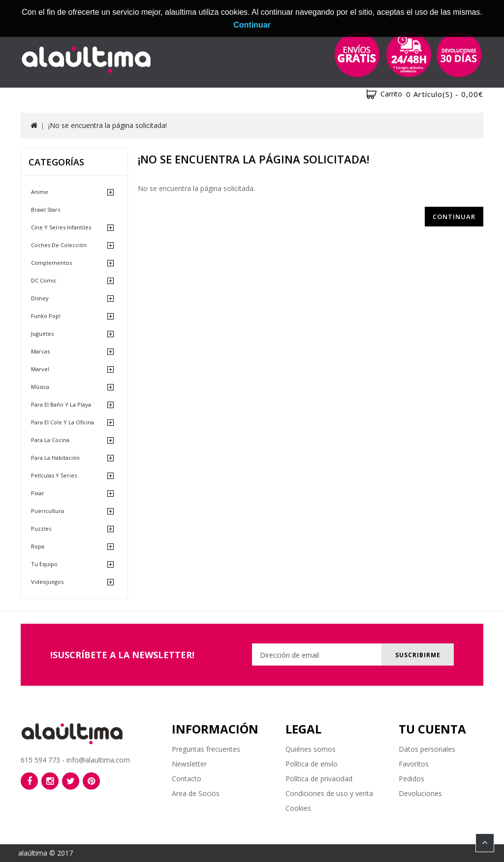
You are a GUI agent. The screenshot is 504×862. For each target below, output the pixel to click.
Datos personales (427, 749)
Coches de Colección (59, 245)
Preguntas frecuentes (206, 749)
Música (40, 387)
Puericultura (47, 511)
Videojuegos (47, 582)
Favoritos (414, 764)
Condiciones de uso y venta (329, 793)
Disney (40, 298)
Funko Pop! (46, 316)
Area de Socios (196, 793)
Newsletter (189, 764)
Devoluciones (420, 793)
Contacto (187, 779)
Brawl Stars (46, 209)
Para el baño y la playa (61, 404)
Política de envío (312, 764)
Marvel (40, 369)
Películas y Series (54, 475)
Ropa (38, 546)
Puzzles (41, 528)
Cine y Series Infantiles (61, 227)
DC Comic (44, 280)
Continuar (454, 217)
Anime (40, 192)
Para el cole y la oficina (63, 422)
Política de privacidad (319, 779)
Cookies (298, 808)
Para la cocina (50, 440)
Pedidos (411, 779)
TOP (485, 843)
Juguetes (42, 334)
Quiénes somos (311, 749)
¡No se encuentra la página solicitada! (108, 125)
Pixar (38, 493)
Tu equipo (44, 564)
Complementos (51, 263)
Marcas (40, 351)
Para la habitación (55, 458)
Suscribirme (416, 655)
